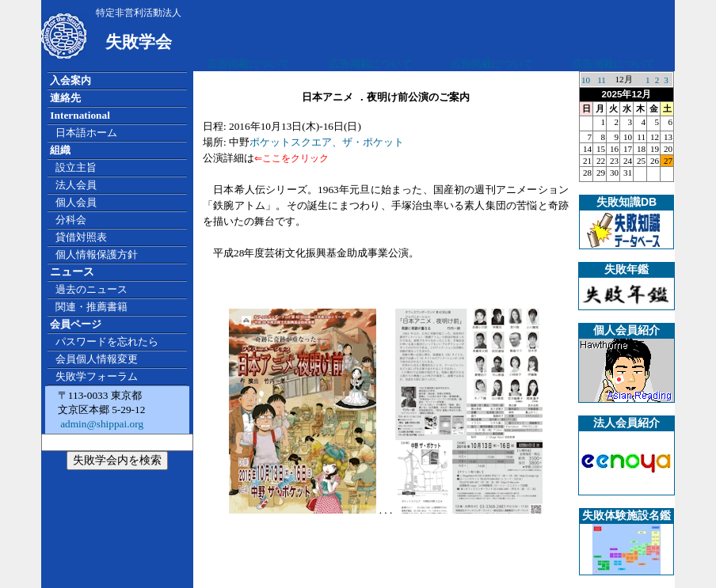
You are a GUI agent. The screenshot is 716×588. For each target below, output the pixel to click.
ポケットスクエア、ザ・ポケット (327, 142)
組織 (60, 150)
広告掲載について (249, 64)
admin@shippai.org (101, 424)
